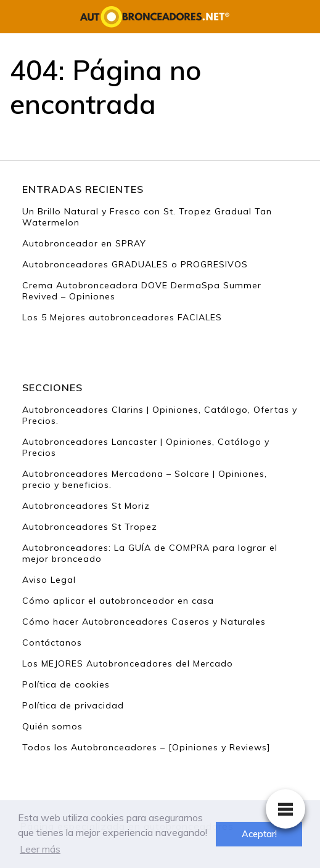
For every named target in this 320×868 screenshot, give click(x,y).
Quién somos (52, 726)
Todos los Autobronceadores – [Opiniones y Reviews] (146, 747)
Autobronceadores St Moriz (86, 506)
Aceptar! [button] (259, 834)
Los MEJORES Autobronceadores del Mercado (128, 663)
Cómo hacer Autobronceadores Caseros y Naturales (144, 622)
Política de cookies (66, 684)
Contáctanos (52, 643)
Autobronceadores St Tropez (90, 527)
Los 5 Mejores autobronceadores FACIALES (122, 317)
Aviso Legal (49, 580)
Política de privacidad (73, 705)
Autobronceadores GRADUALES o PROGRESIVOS (135, 264)
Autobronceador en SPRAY (84, 243)
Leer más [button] (40, 849)
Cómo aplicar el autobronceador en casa (118, 601)
